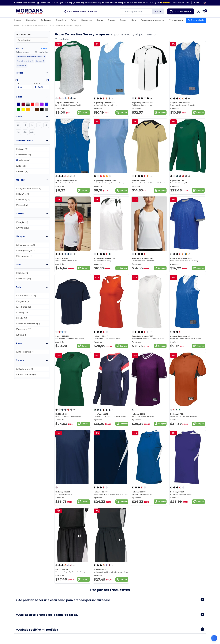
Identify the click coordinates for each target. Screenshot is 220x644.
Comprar (84, 113)
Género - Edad (25, 140)
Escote (20, 360)
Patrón (20, 214)
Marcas (20, 180)
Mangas (21, 236)
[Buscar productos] (134, 11)
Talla (19, 116)
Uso (18, 264)
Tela (18, 287)
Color (19, 97)
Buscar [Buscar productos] (158, 11)
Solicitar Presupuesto (25, 3)
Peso (19, 343)
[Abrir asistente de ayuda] (214, 638)
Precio (20, 73)
